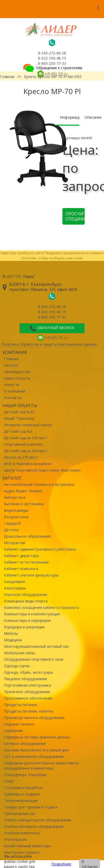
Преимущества (17, 372)
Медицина (13, 640)
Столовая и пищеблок (24, 788)
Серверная (13, 731)
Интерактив (15, 543)
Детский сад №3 (18, 431)
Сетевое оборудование (25, 744)
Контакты (13, 398)
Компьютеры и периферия (27, 620)
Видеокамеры (16, 510)
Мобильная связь (20, 653)
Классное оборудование (26, 595)
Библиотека (15, 497)
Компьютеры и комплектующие (32, 614)
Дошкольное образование (27, 536)
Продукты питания (20, 705)
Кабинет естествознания (26, 562)
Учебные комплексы (22, 833)
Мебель (11, 633)
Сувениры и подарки (22, 794)
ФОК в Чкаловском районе (28, 464)
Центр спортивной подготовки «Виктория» (42, 470)
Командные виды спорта (26, 601)
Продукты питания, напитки (29, 711)
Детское (11, 530)
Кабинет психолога (21, 569)
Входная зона (16, 517)
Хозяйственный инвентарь (27, 846)
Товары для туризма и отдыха (31, 807)
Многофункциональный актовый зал (36, 646)
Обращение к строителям (52, 68)
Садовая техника (19, 724)
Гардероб (12, 523)
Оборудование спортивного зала (34, 659)
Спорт (9, 781)
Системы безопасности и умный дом (36, 750)
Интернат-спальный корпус (28, 425)
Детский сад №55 (19, 412)
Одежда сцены (17, 666)
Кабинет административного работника (40, 549)
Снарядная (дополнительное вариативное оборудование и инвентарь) (41, 766)
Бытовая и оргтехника (24, 504)
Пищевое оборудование (25, 679)
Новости (12, 385)
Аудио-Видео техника (23, 491)
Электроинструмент (22, 852)
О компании (14, 391)
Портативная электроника (27, 685)
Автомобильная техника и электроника (39, 484)
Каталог (11, 365)
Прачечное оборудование (27, 692)
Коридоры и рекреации (24, 627)
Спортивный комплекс (24, 444)
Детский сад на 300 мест (26, 451)
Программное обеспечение (28, 698)
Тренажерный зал (20, 813)
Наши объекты (17, 378)
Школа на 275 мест (21, 457)
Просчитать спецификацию (75, 216)
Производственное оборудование (34, 718)
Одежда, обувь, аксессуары (28, 672)
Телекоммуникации (21, 801)
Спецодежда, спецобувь (25, 775)
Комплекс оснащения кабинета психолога (41, 607)
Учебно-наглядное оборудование (34, 826)
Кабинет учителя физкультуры (31, 575)
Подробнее (61, 864)
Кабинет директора (21, 556)
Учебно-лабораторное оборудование (38, 820)
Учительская (15, 839)
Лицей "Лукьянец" (19, 418)
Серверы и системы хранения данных (37, 737)
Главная (11, 359)
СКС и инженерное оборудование (34, 756)
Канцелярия (14, 582)
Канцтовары (15, 588)
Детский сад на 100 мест (26, 438)
